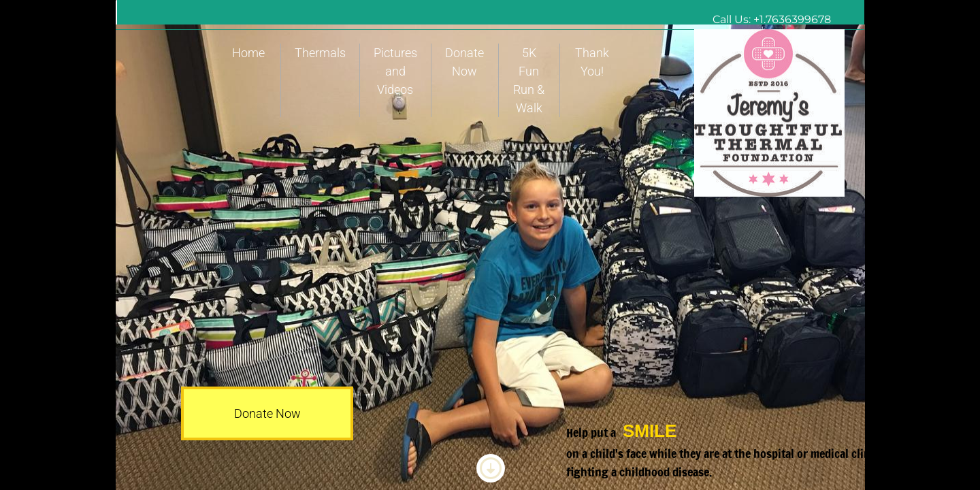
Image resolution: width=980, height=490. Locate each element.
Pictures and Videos (395, 71)
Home (248, 53)
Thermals (320, 53)
